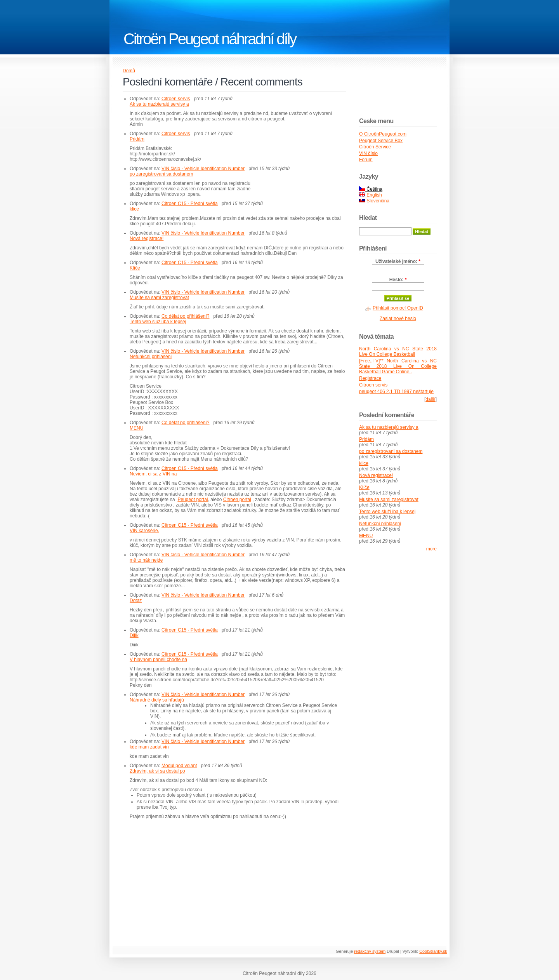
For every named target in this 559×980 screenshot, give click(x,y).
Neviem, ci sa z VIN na (153, 474)
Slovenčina (374, 201)
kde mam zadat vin (149, 747)
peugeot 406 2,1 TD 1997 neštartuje (396, 392)
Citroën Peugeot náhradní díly (210, 39)
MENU (136, 428)
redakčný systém (370, 951)
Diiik (134, 635)
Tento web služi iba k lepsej (158, 322)
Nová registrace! (147, 238)
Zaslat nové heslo (398, 319)
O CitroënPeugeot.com (383, 134)
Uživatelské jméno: (398, 261)
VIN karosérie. (144, 531)
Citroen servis (176, 99)
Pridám (137, 139)
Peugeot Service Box (381, 141)
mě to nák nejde (146, 560)
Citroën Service (375, 147)
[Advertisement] (188, 877)
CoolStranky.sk (433, 951)
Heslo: (398, 280)
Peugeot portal (193, 500)
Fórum (366, 160)
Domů (129, 71)
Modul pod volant (179, 766)
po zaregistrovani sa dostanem (161, 174)
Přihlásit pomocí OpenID (398, 308)
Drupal (393, 951)
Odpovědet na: (146, 99)
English (371, 195)
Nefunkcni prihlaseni (151, 357)
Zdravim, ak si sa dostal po (157, 771)
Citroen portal (237, 500)
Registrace (370, 378)
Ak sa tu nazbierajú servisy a (159, 104)
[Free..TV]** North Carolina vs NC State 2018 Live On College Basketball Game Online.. (398, 366)
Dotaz (136, 601)
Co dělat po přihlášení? (185, 316)
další (430, 399)
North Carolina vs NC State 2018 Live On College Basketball (398, 352)
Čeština (371, 189)
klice (134, 209)
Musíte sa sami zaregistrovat (159, 298)
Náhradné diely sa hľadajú (157, 700)
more (431, 549)
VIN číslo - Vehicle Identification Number (203, 169)
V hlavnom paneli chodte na (158, 660)
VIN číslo (368, 153)
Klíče (135, 268)
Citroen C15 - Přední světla (190, 204)
